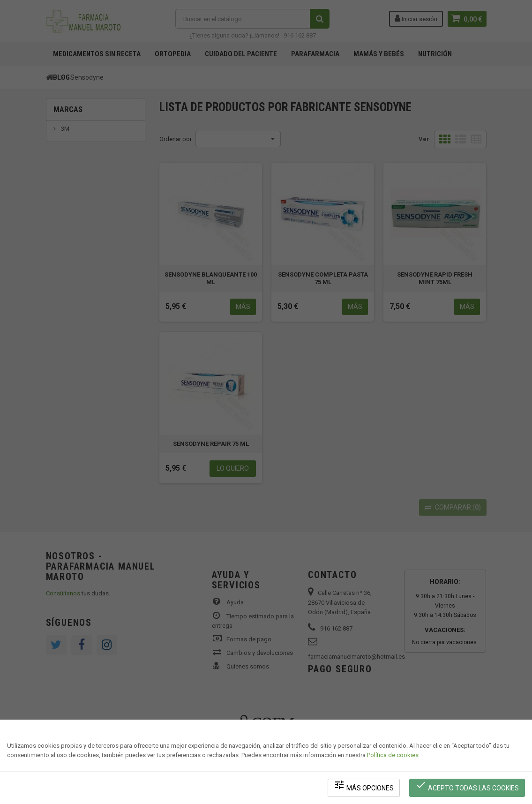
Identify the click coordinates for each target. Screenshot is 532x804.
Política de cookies (393, 755)
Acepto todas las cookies (467, 785)
